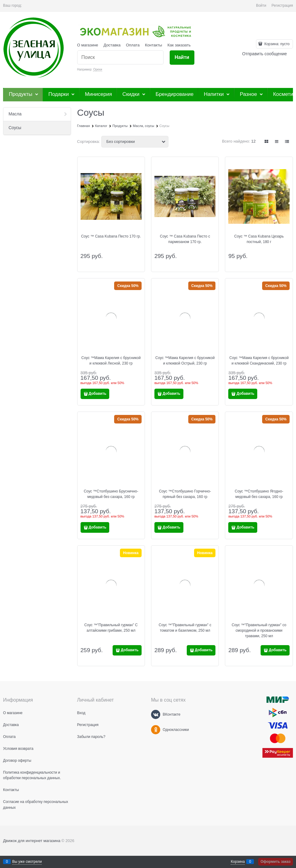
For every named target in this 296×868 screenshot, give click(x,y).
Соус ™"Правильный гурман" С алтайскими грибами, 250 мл (111, 628)
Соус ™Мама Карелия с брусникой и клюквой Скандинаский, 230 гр (259, 361)
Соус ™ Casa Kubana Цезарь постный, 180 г (259, 239)
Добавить (97, 394)
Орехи (97, 69)
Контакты (153, 45)
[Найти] (182, 58)
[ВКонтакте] (156, 714)
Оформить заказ (276, 862)
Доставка (112, 45)
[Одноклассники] (156, 730)
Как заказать (179, 45)
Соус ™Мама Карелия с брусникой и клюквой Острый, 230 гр (185, 361)
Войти (261, 5)
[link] (267, 142)
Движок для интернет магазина (32, 841)
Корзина (238, 862)
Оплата (133, 45)
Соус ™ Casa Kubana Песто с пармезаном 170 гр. (185, 239)
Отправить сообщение (264, 54)
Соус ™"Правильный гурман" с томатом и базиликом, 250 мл (185, 628)
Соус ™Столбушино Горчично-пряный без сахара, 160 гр (185, 494)
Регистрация (282, 5)
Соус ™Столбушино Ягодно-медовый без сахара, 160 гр (259, 494)
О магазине (88, 45)
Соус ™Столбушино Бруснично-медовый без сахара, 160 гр (111, 494)
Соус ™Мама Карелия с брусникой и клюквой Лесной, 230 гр (111, 361)
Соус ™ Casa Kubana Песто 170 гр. (111, 236)
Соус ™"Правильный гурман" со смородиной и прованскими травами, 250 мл (259, 630)
